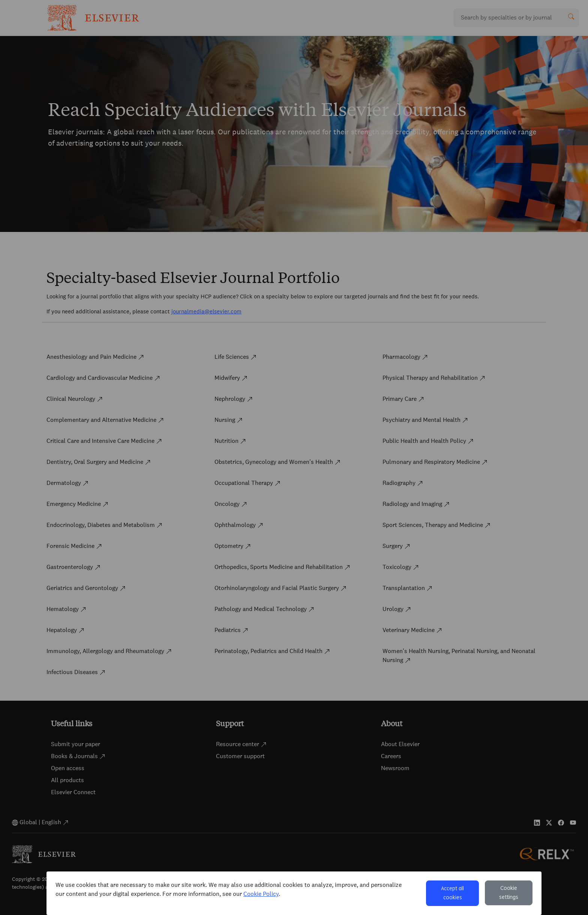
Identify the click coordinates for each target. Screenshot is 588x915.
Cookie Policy (261, 894)
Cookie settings (509, 893)
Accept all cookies (452, 893)
